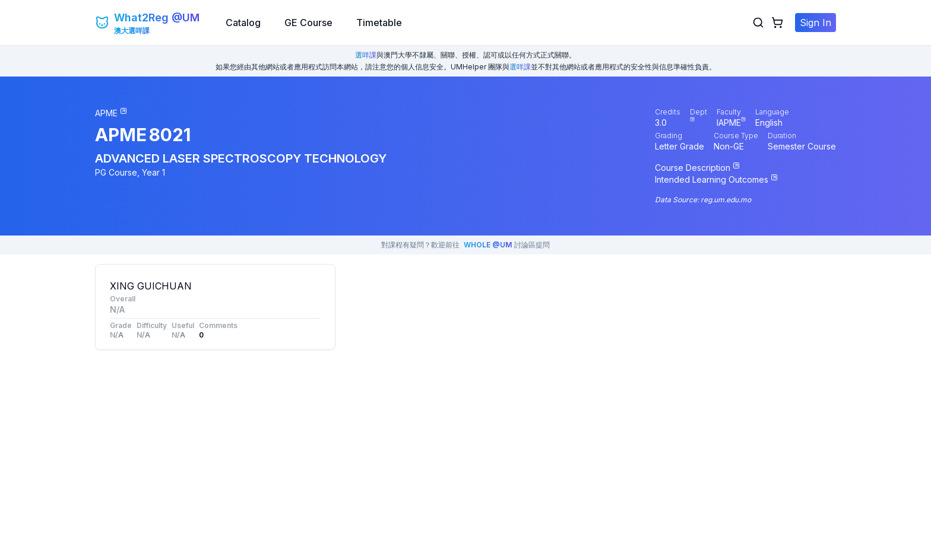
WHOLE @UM (488, 245)
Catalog (243, 23)
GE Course (308, 23)
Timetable (379, 23)
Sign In (816, 23)
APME (121, 135)
